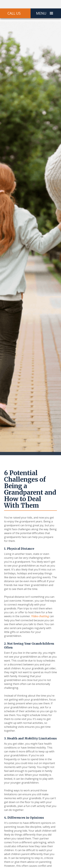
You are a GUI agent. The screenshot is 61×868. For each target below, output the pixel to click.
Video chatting (40, 616)
